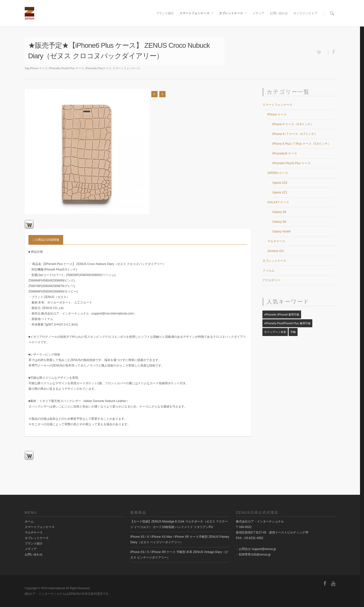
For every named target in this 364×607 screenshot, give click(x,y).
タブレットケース (233, 13)
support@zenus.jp (264, 549)
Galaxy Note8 (281, 231)
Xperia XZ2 (280, 183)
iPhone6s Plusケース (98, 68)
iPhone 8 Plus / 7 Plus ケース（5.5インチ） (301, 144)
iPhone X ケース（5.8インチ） (293, 124)
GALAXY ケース (278, 202)
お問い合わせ (279, 13)
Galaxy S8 (279, 222)
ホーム (29, 521)
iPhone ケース (38, 68)
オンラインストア (305, 13)
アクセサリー (271, 280)
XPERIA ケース (278, 173)
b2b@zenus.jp (261, 554)
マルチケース (276, 241)
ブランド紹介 (165, 13)
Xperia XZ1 (280, 192)
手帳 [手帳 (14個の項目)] (293, 332)
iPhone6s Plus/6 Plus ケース (66, 68)
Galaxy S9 (279, 212)
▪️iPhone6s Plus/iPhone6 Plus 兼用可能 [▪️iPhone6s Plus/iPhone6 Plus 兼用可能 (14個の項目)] (287, 323)
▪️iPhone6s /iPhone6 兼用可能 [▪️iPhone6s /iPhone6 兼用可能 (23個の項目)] (282, 314)
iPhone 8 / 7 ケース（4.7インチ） (295, 134)
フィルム (268, 270)
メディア (258, 13)
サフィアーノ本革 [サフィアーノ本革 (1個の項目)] (275, 332)
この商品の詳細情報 (46, 240)
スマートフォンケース (197, 13)
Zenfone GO (276, 251)
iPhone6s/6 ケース (285, 153)
